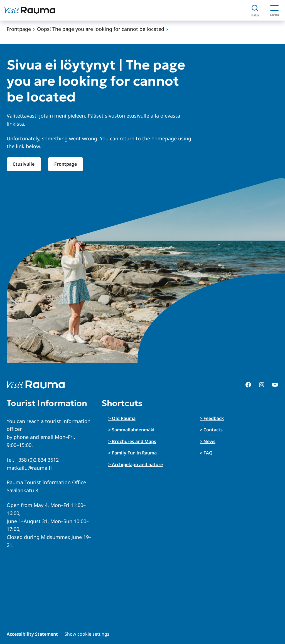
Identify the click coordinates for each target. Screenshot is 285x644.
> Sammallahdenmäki (131, 430)
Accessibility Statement (32, 634)
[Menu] (274, 10)
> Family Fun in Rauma (132, 453)
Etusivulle (24, 164)
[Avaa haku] (255, 10)
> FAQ (206, 453)
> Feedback (212, 418)
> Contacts (211, 430)
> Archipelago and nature (136, 464)
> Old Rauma (122, 418)
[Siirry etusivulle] (30, 10)
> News (208, 441)
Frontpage (19, 29)
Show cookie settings (87, 634)
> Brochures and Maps (132, 441)
